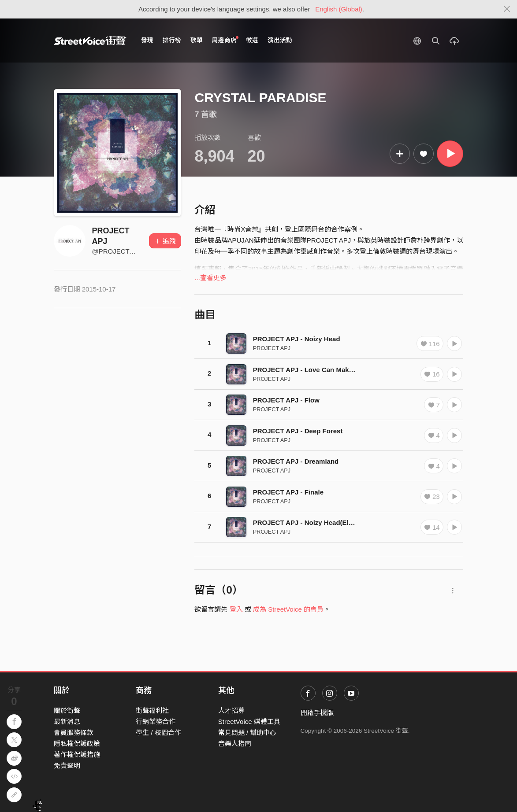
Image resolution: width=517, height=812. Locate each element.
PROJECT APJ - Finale (288, 492)
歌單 (197, 40)
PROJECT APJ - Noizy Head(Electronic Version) (328, 522)
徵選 (252, 40)
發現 (147, 40)
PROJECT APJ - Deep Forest (298, 431)
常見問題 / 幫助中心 (247, 733)
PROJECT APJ (272, 348)
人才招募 (231, 710)
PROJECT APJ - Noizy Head (297, 339)
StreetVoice (90, 41)
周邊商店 (225, 40)
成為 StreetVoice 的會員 (288, 609)
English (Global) (339, 9)
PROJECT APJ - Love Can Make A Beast (316, 370)
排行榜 (172, 40)
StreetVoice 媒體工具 (249, 722)
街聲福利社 (152, 710)
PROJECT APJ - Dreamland (296, 461)
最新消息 (67, 722)
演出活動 (280, 40)
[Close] (507, 9)
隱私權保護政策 (77, 744)
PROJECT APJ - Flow (286, 400)
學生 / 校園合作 (158, 733)
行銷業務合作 (156, 722)
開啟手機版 (317, 713)
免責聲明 (67, 766)
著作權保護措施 (77, 755)
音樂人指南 (235, 744)
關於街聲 (67, 710)
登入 (236, 609)
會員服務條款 (74, 733)
